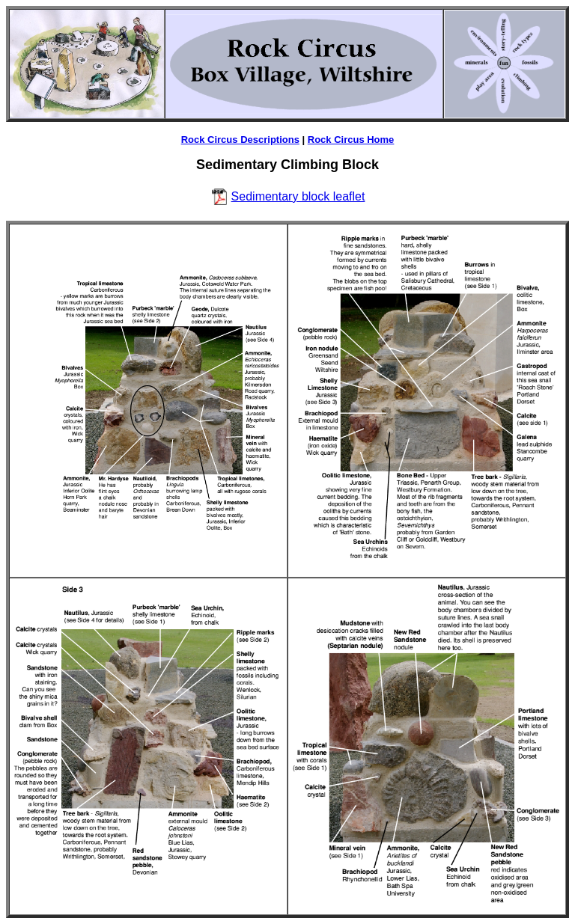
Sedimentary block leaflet (298, 196)
